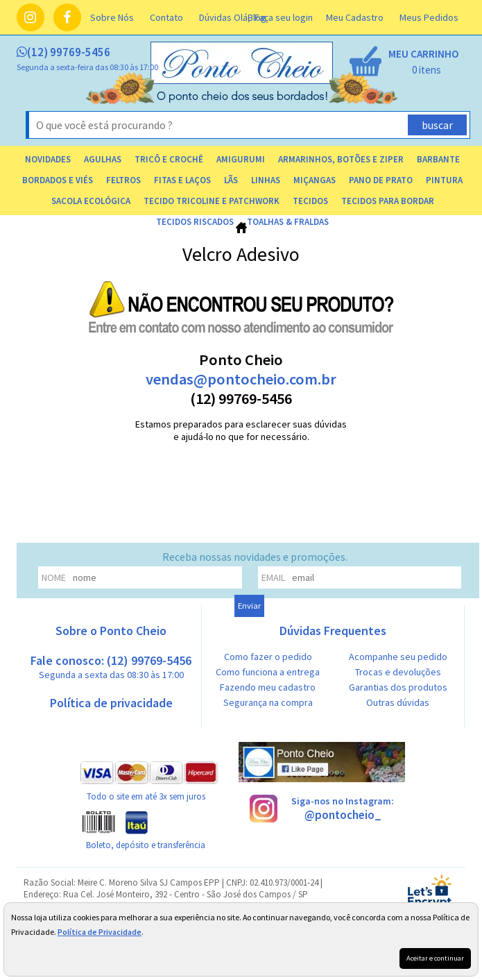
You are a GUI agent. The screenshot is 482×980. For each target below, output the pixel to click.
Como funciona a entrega (268, 672)
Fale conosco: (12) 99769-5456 (111, 667)
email (273, 577)
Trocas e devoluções (398, 672)
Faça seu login (284, 17)
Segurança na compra (268, 702)
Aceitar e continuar (435, 958)
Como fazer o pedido (268, 657)
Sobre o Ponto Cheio (111, 631)
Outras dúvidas (398, 702)
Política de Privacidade (100, 932)
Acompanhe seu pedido (398, 657)
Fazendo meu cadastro (268, 687)
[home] (243, 99)
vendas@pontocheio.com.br (241, 379)
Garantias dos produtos (398, 687)
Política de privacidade (111, 703)
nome (54, 577)
